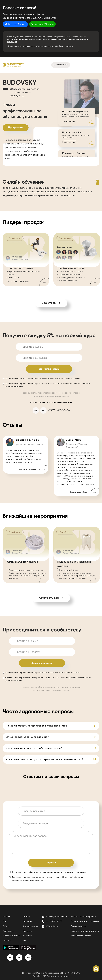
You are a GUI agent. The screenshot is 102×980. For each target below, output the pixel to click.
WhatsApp (12, 42)
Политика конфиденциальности (85, 931)
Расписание (8, 931)
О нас (5, 921)
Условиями (76, 378)
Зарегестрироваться (42, 663)
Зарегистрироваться (49, 369)
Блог (25, 941)
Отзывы (26, 917)
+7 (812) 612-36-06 (59, 410)
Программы (16, 128)
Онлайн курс (70, 121)
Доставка (27, 936)
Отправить (51, 863)
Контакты (7, 941)
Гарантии (27, 931)
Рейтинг (6, 926)
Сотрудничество (31, 926)
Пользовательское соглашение (85, 921)
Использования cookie (81, 936)
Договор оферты (79, 926)
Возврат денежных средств (83, 917)
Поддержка (28, 921)
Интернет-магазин (11, 936)
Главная (6, 917)
